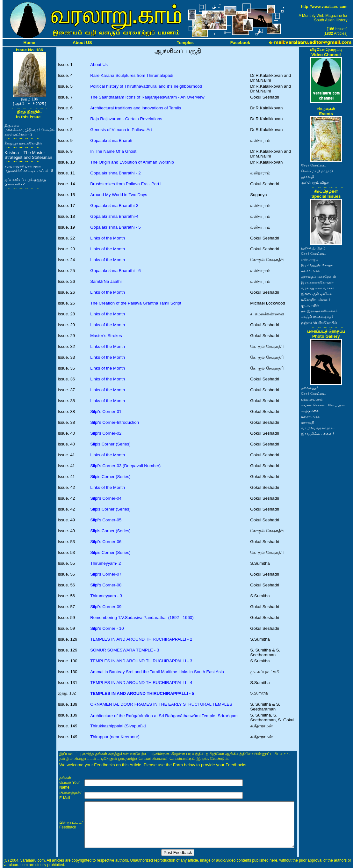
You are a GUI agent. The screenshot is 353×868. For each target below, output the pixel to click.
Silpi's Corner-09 (106, 607)
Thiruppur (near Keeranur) (115, 737)
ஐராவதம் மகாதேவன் (319, 276)
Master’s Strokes (106, 336)
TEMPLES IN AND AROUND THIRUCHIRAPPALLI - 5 (142, 693)
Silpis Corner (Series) (110, 444)
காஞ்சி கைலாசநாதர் (317, 317)
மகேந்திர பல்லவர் (316, 299)
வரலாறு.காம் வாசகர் (318, 288)
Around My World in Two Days (119, 195)
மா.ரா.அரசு (310, 271)
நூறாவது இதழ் (313, 248)
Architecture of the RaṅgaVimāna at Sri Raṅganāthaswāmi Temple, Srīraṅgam (164, 716)
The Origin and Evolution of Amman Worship (132, 162)
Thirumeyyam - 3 (106, 596)
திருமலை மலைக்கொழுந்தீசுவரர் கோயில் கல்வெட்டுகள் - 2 (29, 130)
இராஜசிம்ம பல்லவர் (318, 434)
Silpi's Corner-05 (106, 520)
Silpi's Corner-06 (106, 542)
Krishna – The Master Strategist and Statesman (28, 155)
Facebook (240, 43)
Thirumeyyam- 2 (105, 563)
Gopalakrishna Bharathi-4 (114, 216)
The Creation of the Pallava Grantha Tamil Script (136, 303)
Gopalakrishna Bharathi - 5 (115, 227)
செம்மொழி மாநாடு (317, 171)
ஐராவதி (308, 177)
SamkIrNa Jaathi (106, 281)
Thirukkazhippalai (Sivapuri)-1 (118, 726)
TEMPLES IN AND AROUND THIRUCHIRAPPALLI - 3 (141, 661)
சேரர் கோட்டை (313, 165)
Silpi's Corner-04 (106, 498)
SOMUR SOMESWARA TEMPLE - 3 (125, 650)
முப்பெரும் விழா (315, 182)
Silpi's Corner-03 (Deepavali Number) (125, 466)
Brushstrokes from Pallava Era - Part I (126, 184)
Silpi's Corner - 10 (107, 628)
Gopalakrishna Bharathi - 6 (115, 271)
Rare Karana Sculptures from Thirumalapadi (132, 75)
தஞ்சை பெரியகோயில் (319, 322)
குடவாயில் (310, 305)
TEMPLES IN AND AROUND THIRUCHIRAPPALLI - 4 (141, 683)
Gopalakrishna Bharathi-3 (114, 206)
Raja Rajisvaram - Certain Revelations (126, 119)
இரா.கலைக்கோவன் (317, 282)
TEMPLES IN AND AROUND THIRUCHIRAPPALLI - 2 (141, 639)
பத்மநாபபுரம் (312, 399)
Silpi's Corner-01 (106, 412)
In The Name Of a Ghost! (114, 151)
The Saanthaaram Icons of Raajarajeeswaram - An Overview (147, 97)
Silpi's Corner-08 (106, 585)
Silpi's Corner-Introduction (115, 422)
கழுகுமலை (310, 411)
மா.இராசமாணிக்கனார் (319, 311)
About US (82, 43)
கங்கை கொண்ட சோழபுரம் (323, 405)
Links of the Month (108, 238)
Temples (185, 43)
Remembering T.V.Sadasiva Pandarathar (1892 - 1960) (142, 618)
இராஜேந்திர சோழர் (317, 265)
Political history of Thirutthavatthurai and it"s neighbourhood (146, 86)
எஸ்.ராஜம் (310, 259)
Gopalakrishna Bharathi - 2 (115, 173)
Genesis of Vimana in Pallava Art (121, 130)
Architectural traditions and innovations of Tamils (136, 108)
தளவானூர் (310, 388)
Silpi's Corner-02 (106, 433)
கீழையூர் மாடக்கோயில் (23, 143)
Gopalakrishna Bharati (111, 140)
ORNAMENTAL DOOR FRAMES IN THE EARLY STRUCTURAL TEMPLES (161, 704)
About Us (99, 65)
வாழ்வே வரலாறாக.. (318, 428)
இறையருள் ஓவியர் (317, 294)
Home (29, 43)
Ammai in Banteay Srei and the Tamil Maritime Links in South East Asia (157, 672)
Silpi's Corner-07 (106, 574)
